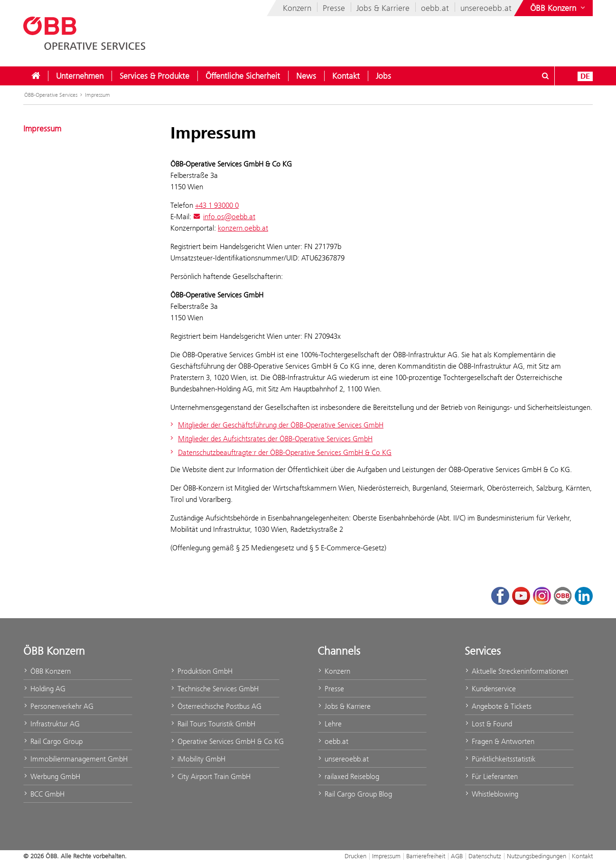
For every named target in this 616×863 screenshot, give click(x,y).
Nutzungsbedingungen (537, 856)
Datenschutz (485, 856)
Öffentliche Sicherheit (243, 76)
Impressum (98, 95)
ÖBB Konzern (47, 671)
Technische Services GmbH (215, 689)
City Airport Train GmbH (210, 776)
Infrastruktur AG (51, 724)
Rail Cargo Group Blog (355, 794)
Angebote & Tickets (498, 706)
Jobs (383, 76)
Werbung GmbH (52, 776)
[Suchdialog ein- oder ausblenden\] (545, 76)
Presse (334, 8)
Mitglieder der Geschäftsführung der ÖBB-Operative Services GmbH (276, 425)
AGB (457, 856)
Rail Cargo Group (53, 741)
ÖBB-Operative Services (51, 95)
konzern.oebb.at (243, 228)
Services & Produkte (154, 76)
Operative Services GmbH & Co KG (225, 741)
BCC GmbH (44, 794)
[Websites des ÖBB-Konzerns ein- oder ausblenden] (559, 8)
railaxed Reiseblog (348, 776)
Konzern (297, 8)
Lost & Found (488, 724)
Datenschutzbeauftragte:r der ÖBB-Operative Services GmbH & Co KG (280, 452)
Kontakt (346, 76)
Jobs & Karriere (383, 8)
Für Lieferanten (491, 776)
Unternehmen (80, 76)
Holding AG (44, 689)
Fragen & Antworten (499, 741)
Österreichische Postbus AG (216, 706)
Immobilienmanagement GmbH (75, 759)
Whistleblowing (491, 794)
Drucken (355, 856)
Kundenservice (490, 689)
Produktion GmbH (201, 671)
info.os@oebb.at (224, 217)
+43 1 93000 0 (217, 205)
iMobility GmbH (198, 759)
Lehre (330, 724)
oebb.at (435, 8)
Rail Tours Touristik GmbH (213, 724)
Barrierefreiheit (426, 856)
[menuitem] (36, 76)
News (306, 76)
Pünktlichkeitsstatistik (500, 759)
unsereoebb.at (486, 8)
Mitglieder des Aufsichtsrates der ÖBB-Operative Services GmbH (270, 439)
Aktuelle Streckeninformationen (516, 671)
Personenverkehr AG (58, 706)
